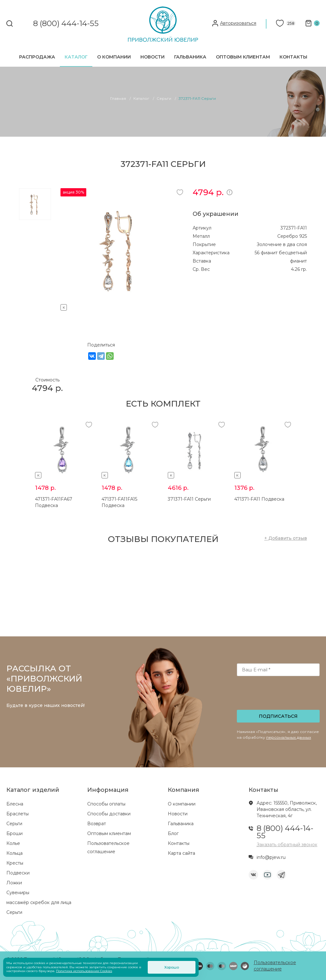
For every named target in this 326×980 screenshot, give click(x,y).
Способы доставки (109, 814)
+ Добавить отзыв (286, 538)
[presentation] (279, 695)
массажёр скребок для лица (39, 902)
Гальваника (190, 57)
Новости (152, 57)
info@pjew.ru (271, 857)
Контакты (293, 57)
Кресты (15, 863)
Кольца (14, 853)
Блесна (15, 804)
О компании (114, 57)
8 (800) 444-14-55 (66, 24)
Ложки (14, 883)
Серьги (14, 824)
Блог (173, 833)
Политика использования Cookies (84, 971)
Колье (13, 843)
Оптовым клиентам (243, 57)
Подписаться (278, 716)
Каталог (76, 57)
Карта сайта (181, 853)
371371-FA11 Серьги (189, 499)
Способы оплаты (106, 804)
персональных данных (289, 737)
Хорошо (172, 967)
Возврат (97, 824)
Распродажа (37, 57)
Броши (14, 833)
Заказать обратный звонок (287, 845)
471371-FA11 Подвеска (259, 499)
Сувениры (18, 893)
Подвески (18, 873)
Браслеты (18, 814)
